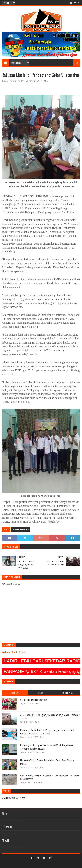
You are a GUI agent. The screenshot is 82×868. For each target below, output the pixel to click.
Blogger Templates (56, 864)
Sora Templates (36, 864)
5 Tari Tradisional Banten (33, 700)
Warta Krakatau (21, 529)
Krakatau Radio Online (14, 652)
